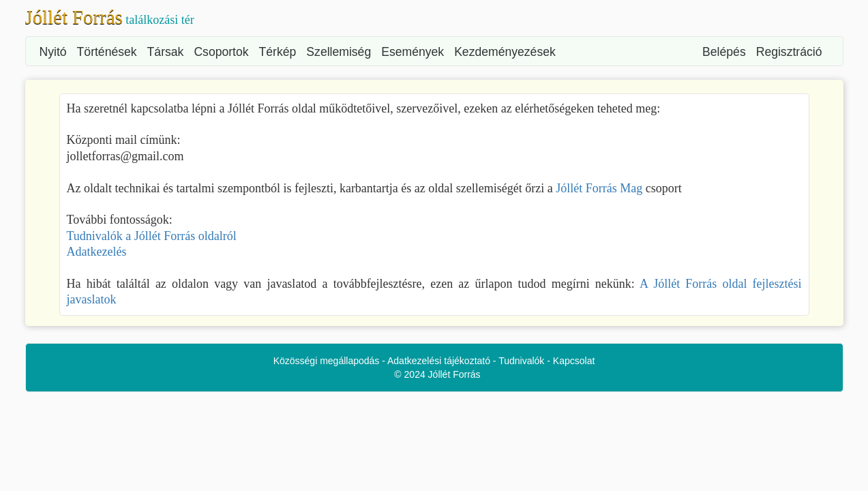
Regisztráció (789, 52)
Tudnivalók (521, 361)
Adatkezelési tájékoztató (439, 361)
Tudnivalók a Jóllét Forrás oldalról (152, 236)
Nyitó (53, 52)
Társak (166, 52)
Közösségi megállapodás (327, 361)
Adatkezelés (97, 252)
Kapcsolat (574, 361)
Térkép (278, 52)
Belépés (724, 52)
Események (413, 52)
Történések (107, 52)
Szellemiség (339, 52)
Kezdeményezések (505, 52)
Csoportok (221, 52)
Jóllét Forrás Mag (599, 188)
